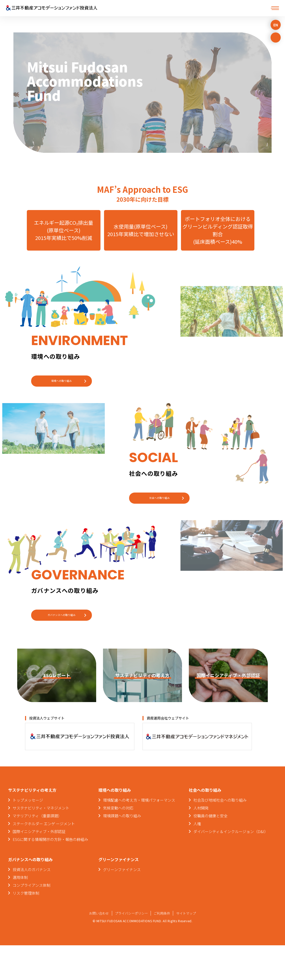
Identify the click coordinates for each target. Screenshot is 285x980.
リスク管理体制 (26, 928)
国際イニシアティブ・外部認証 (39, 866)
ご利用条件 (164, 948)
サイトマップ (189, 948)
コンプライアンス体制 (32, 920)
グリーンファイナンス (122, 904)
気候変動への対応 (118, 843)
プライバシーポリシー (131, 948)
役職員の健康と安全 (210, 850)
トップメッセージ (28, 835)
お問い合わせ (96, 948)
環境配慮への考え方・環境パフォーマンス (139, 835)
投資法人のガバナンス (32, 904)
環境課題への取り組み (122, 850)
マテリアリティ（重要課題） (37, 850)
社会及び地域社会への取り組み (220, 835)
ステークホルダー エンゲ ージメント (44, 858)
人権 (197, 858)
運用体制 (20, 912)
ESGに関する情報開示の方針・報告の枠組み (50, 874)
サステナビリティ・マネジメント (41, 843)
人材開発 (201, 843)
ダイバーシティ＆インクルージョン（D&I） (231, 866)
